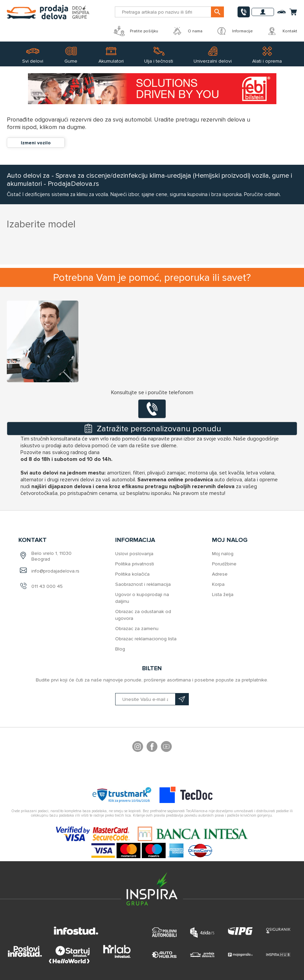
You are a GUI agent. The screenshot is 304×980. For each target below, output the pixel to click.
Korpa (218, 584)
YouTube (166, 748)
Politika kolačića (132, 574)
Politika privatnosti (135, 564)
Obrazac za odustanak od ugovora (143, 615)
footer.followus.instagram (138, 748)
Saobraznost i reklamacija (143, 584)
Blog (120, 649)
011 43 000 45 (47, 586)
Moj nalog (223, 554)
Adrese (220, 574)
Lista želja (223, 595)
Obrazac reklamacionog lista (146, 639)
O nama (187, 31)
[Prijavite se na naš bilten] (152, 699)
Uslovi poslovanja (134, 554)
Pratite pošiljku (136, 31)
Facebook (152, 748)
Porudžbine (224, 564)
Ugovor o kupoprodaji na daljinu (142, 598)
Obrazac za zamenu (137, 629)
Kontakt (282, 31)
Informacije (234, 31)
